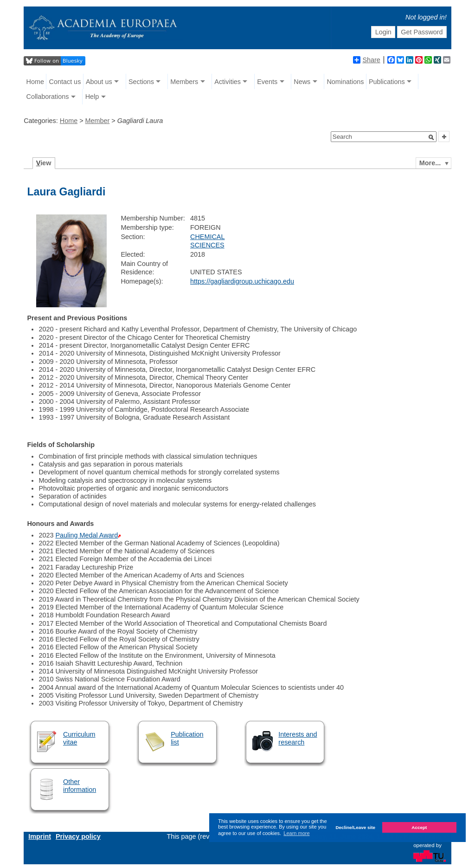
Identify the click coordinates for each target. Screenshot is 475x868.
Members (184, 82)
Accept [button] (419, 827)
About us (99, 82)
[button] (431, 137)
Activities (228, 82)
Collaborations (48, 97)
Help (92, 97)
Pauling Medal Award (87, 535)
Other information (80, 786)
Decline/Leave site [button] (355, 827)
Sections (141, 82)
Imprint (40, 836)
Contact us (65, 82)
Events (267, 82)
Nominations (345, 82)
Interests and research (298, 738)
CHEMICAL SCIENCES (207, 241)
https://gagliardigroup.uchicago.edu (242, 281)
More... (430, 163)
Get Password (422, 32)
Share (366, 60)
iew (44, 163)
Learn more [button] (296, 833)
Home (35, 82)
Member (98, 121)
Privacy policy (78, 836)
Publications (387, 82)
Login (383, 32)
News (302, 82)
